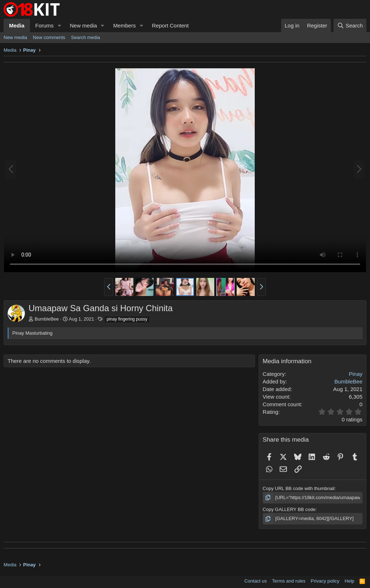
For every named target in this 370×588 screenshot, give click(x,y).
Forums (45, 25)
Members (124, 25)
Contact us (255, 581)
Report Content (171, 25)
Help (350, 581)
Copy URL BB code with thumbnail (299, 488)
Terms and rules (289, 581)
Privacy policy (325, 581)
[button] (59, 25)
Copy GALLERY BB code (289, 509)
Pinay (356, 374)
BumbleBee (47, 319)
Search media (86, 37)
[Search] (350, 25)
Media (17, 25)
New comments (49, 37)
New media (83, 25)
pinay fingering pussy (127, 319)
